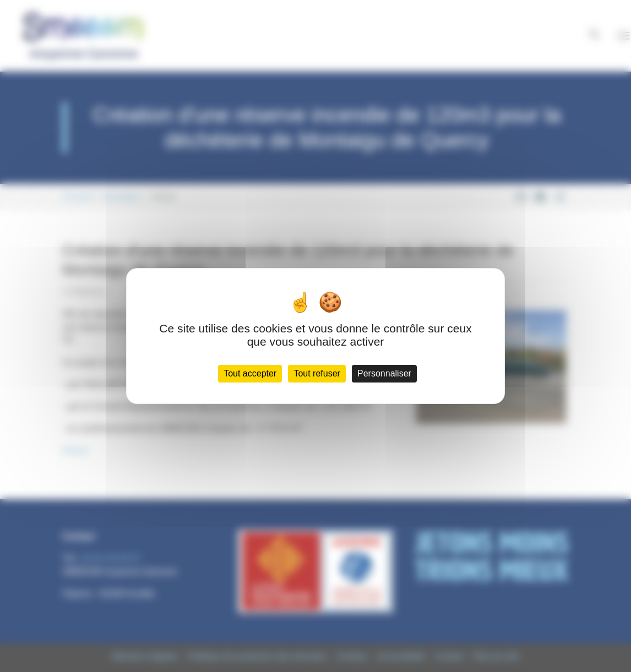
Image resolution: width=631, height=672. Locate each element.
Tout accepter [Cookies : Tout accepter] (250, 373)
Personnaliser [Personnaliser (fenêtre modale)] (384, 373)
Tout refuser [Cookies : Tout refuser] (317, 373)
